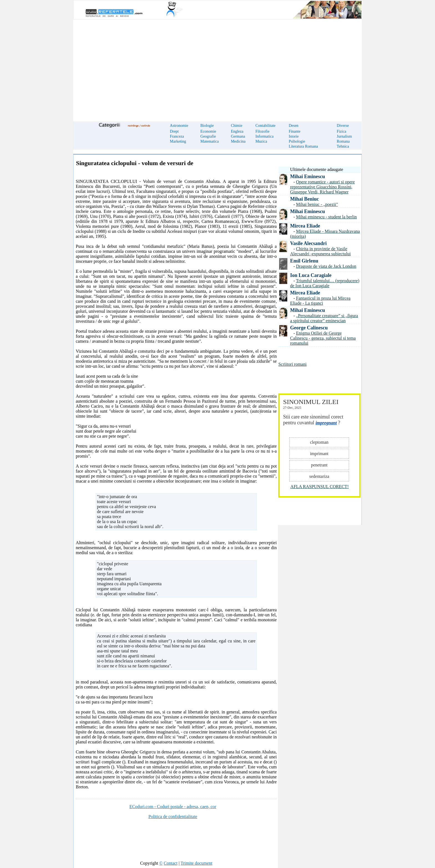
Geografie (208, 136)
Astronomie (179, 126)
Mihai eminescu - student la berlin (326, 217)
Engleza (237, 131)
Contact (171, 863)
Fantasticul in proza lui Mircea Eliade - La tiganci (320, 301)
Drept (174, 131)
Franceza (177, 136)
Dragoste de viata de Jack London (326, 266)
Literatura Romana (303, 146)
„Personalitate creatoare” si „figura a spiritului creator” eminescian (324, 318)
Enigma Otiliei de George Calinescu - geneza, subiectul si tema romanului (323, 338)
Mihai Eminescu (308, 176)
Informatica (265, 136)
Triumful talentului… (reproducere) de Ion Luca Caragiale (325, 283)
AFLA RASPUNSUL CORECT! (320, 487)
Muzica (261, 141)
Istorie (294, 136)
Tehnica (343, 146)
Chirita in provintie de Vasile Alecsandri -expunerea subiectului (321, 251)
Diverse (343, 126)
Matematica (209, 141)
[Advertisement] (217, 67)
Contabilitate (265, 126)
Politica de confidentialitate (173, 817)
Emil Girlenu (304, 261)
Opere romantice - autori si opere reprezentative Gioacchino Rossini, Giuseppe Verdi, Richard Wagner (323, 187)
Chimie (237, 126)
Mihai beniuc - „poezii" (317, 204)
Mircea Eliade (305, 226)
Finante (295, 131)
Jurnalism (344, 136)
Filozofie (263, 131)
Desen (294, 126)
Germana (238, 136)
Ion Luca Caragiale (311, 275)
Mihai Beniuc (305, 199)
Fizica (342, 131)
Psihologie (297, 141)
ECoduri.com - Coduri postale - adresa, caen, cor (173, 807)
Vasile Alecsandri (308, 243)
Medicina (238, 141)
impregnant (326, 423)
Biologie (207, 126)
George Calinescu (309, 328)
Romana (343, 141)
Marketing (178, 141)
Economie (208, 131)
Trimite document (197, 863)
